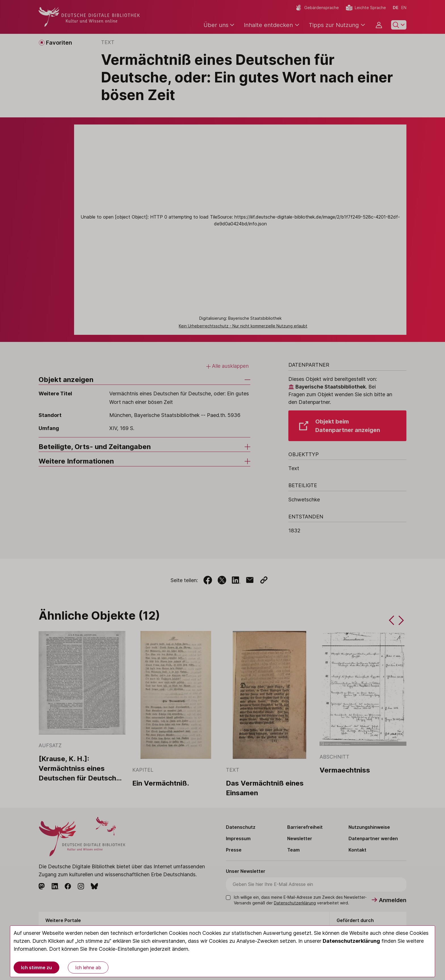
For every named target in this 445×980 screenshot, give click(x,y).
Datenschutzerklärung (351, 941)
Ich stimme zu (36, 967)
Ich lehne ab (88, 967)
